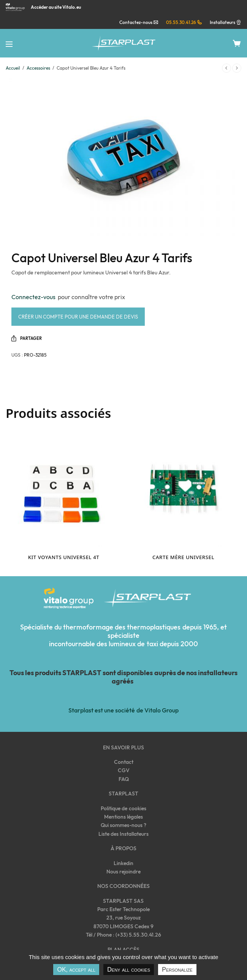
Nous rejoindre (123, 872)
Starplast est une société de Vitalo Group (123, 710)
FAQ (124, 779)
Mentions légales (123, 817)
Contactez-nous (139, 22)
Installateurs (222, 22)
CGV (124, 770)
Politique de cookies (123, 808)
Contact (124, 762)
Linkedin (123, 863)
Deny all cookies (129, 970)
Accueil (13, 68)
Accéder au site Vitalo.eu (56, 7)
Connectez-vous (35, 297)
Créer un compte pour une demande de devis (78, 317)
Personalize (177, 970)
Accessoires (38, 68)
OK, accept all (76, 970)
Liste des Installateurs (123, 834)
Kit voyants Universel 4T (64, 557)
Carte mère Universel (183, 557)
